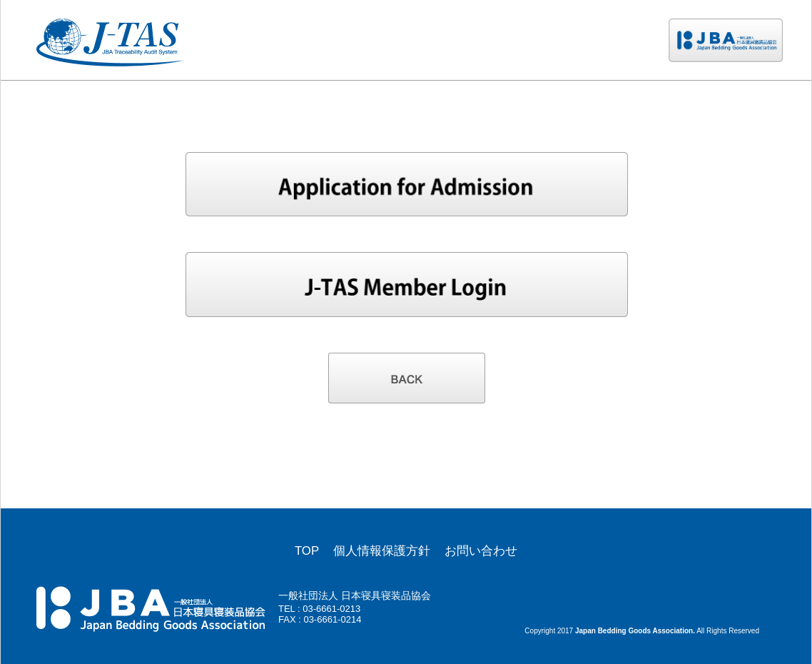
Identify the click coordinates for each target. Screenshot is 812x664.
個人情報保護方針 (382, 551)
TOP (307, 551)
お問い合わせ (481, 551)
